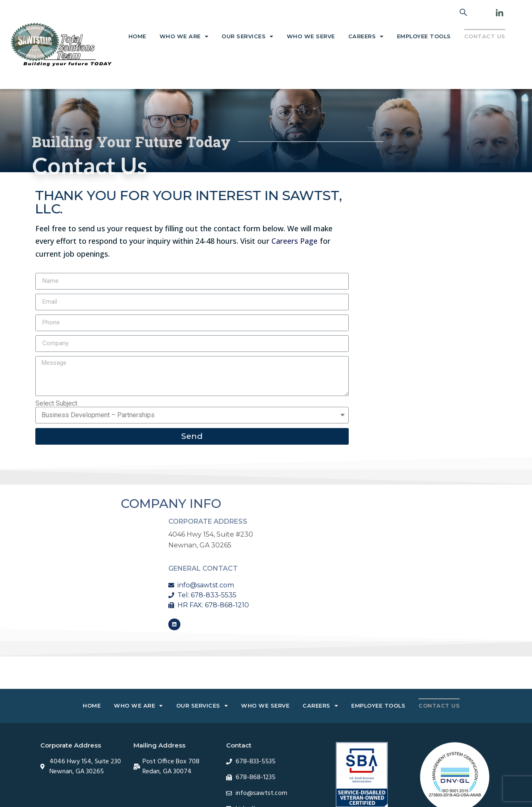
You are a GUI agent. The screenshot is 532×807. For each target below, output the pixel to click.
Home (137, 36)
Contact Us (485, 36)
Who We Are (184, 37)
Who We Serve (311, 36)
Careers (366, 37)
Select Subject (56, 403)
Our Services (248, 37)
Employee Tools (424, 36)
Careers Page (294, 241)
